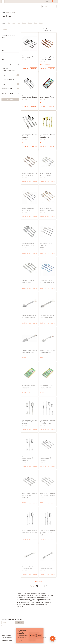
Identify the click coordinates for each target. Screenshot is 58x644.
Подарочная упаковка (9, 84)
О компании (5, 633)
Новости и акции (6, 635)
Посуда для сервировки (8, 35)
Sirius (36, 23)
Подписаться (19, 622)
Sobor (41, 23)
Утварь (3, 38)
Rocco (24, 23)
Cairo (14, 23)
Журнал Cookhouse (7, 638)
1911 (9, 23)
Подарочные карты (7, 640)
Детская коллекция (9, 89)
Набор (9, 75)
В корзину (34, 69)
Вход (47, 1)
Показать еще (39, 581)
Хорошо (39, 636)
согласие (8, 626)
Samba (30, 23)
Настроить (32, 636)
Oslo (19, 23)
